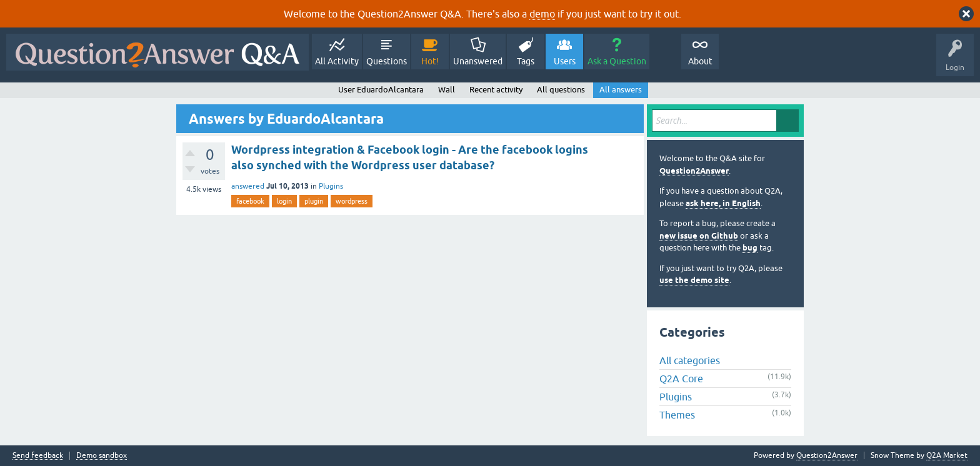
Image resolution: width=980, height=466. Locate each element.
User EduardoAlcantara (381, 90)
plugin (314, 201)
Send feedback (38, 456)
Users (565, 61)
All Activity (337, 61)
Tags (526, 61)
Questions (387, 61)
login (284, 201)
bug (750, 248)
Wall (447, 90)
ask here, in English (723, 203)
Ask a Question (617, 61)
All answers (621, 90)
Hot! (430, 61)
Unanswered (478, 61)
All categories (690, 360)
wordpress (352, 201)
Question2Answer (694, 171)
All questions (561, 90)
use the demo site (694, 280)
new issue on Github (699, 236)
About (700, 61)
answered (248, 186)
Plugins (331, 186)
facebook (250, 201)
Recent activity (496, 90)
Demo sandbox (102, 456)
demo (542, 14)
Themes (677, 415)
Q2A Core (681, 379)
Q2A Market (947, 455)
